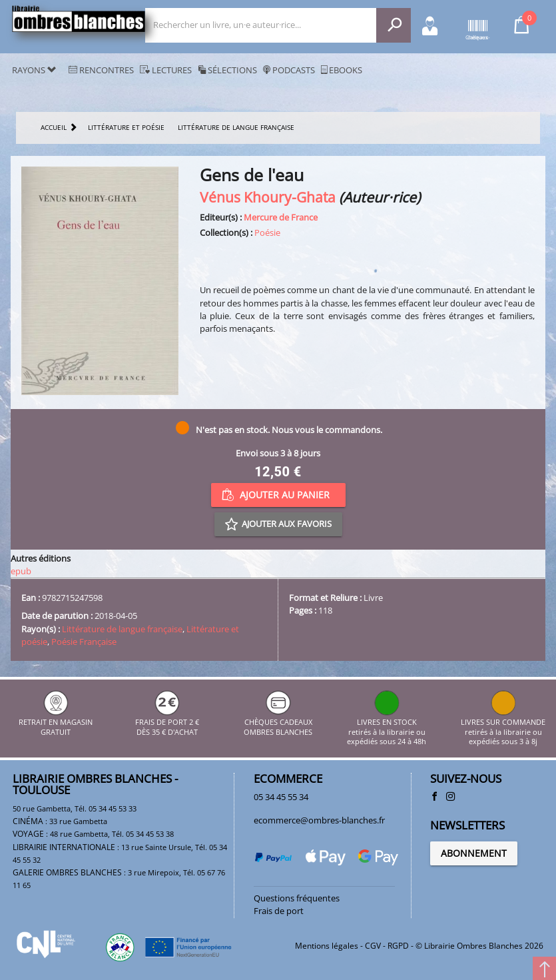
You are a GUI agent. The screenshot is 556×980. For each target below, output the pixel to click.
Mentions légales (327, 946)
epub (21, 571)
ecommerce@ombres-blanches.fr (319, 820)
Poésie (267, 233)
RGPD (398, 946)
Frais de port (279, 911)
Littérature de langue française (122, 629)
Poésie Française (84, 642)
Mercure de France (281, 217)
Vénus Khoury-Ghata (268, 197)
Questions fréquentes (297, 898)
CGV (373, 946)
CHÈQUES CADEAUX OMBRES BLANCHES (278, 723)
